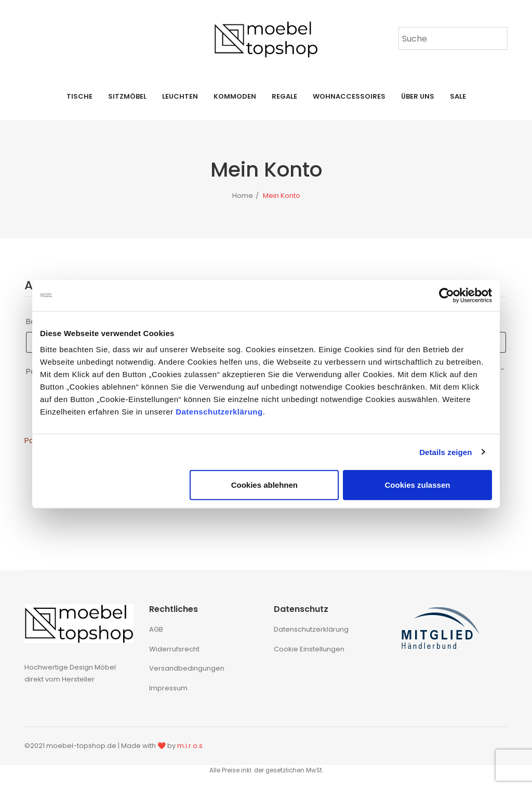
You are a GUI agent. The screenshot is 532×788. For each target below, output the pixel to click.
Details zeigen (445, 452)
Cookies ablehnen (264, 485)
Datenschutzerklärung (219, 412)
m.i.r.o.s (190, 746)
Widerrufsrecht (174, 649)
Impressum (168, 688)
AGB (156, 629)
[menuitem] (79, 97)
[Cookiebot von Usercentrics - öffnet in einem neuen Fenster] (447, 295)
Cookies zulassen (418, 485)
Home (243, 196)
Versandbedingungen (187, 668)
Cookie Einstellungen (309, 649)
